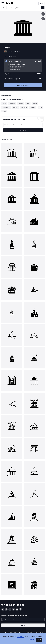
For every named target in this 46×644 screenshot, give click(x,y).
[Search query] (23, 125)
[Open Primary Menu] (3, 3)
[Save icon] (43, 14)
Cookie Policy (20, 636)
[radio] (23, 65)
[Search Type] (4, 8)
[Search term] (24, 8)
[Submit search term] (43, 8)
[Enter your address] (23, 620)
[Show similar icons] (43, 19)
